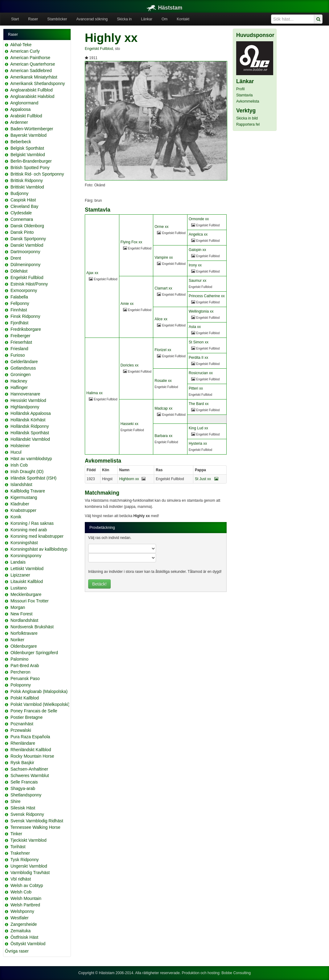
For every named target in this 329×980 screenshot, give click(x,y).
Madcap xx (163, 408)
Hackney (19, 381)
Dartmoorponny (25, 252)
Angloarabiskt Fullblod (31, 90)
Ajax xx (92, 273)
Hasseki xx (130, 424)
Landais (18, 562)
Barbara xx (163, 436)
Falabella (19, 297)
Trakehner (20, 853)
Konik (16, 517)
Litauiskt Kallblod (27, 581)
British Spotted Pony (30, 168)
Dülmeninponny (25, 265)
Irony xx (195, 265)
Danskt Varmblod (27, 245)
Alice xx (161, 319)
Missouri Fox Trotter (30, 601)
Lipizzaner (20, 575)
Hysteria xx (198, 443)
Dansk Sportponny (28, 239)
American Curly (25, 51)
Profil (240, 89)
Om (164, 19)
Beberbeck (21, 142)
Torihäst (18, 847)
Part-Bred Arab (25, 666)
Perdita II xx (198, 358)
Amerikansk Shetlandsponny (37, 83)
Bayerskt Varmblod (29, 135)
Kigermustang (24, 497)
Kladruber (20, 504)
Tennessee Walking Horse (35, 827)
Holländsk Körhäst (28, 420)
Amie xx (127, 304)
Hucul (16, 452)
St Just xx (207, 479)
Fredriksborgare (26, 329)
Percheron (21, 672)
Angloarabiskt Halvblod (32, 96)
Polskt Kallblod (25, 698)
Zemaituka (21, 931)
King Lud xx (198, 428)
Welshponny (22, 911)
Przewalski (21, 730)
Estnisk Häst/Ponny (29, 284)
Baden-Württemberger (32, 129)
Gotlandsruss (23, 368)
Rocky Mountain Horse (32, 756)
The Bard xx (199, 404)
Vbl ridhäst (21, 879)
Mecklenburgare (26, 594)
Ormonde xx (199, 219)
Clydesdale (21, 213)
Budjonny (19, 193)
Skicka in (124, 19)
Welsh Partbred (25, 905)
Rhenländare (23, 743)
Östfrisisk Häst (24, 937)
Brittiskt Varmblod (27, 187)
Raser (33, 19)
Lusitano (19, 588)
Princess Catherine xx (207, 296)
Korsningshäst (24, 543)
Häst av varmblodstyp (31, 459)
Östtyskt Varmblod (28, 944)
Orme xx (161, 227)
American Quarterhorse (33, 64)
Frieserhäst (21, 342)
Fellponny (20, 303)
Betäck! (99, 584)
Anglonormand (24, 103)
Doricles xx (130, 365)
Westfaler (20, 918)
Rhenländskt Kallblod (31, 750)
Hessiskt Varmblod (28, 400)
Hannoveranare (25, 394)
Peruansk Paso (25, 678)
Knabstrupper (23, 510)
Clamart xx (163, 288)
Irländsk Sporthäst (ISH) (33, 478)
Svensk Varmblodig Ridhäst (37, 821)
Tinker (16, 834)
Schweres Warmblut (30, 775)
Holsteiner (20, 446)
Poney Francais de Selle (34, 711)
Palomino (19, 659)
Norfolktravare (24, 633)
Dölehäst (19, 271)
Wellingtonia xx (201, 311)
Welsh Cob (21, 892)
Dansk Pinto (22, 232)
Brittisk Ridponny (27, 180)
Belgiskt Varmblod (28, 155)
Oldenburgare (24, 646)
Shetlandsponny (26, 795)
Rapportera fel (248, 124)
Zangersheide (24, 924)
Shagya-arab (23, 788)
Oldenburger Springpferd (34, 653)
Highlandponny (25, 407)
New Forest (22, 614)
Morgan (18, 607)
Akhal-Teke (21, 45)
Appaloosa (20, 109)
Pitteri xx (196, 388)
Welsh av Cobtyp (27, 885)
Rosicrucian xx (201, 373)
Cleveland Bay (24, 206)
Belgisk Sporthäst (27, 148)
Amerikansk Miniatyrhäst (34, 77)
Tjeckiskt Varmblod (29, 840)
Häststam (165, 8)
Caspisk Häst (23, 200)
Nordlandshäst (24, 620)
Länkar (147, 19)
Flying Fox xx (132, 242)
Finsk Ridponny (25, 316)
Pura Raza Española (30, 737)
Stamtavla (244, 95)
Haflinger (19, 387)
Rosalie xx (163, 381)
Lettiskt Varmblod (27, 569)
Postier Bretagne (27, 717)
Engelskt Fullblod (27, 277)
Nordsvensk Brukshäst (32, 627)
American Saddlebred (31, 71)
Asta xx (195, 327)
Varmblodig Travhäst (30, 873)
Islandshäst (21, 484)
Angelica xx (198, 234)
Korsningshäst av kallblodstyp (39, 549)
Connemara (22, 219)
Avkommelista (248, 101)
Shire (16, 801)
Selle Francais (24, 782)
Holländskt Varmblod (30, 439)
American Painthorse (30, 58)
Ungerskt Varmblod (29, 866)
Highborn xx (129, 479)
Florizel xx (163, 350)
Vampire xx (164, 257)
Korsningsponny (26, 556)
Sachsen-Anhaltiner (29, 769)
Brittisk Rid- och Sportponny (37, 174)
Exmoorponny (24, 290)
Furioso (18, 355)
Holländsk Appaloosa (31, 413)
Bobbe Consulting (236, 973)
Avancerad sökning (92, 19)
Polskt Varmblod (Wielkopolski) (40, 704)
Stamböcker (57, 19)
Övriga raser (17, 951)
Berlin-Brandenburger (31, 161)
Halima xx (95, 393)
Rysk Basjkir (22, 763)
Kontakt (183, 19)
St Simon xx (199, 342)
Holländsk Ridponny (30, 426)
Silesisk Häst (23, 808)
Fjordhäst (19, 323)
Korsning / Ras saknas (32, 523)
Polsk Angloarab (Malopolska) (39, 691)
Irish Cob (19, 465)
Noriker (17, 640)
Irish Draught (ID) (27, 472)
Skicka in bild (247, 118)
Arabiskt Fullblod (26, 116)
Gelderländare (24, 362)
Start (15, 19)
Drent (16, 258)
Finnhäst (19, 310)
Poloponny (21, 685)
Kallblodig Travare (28, 491)
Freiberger (21, 336)
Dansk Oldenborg (27, 226)
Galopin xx (197, 250)
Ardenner (19, 122)
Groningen (21, 375)
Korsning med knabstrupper (37, 536)
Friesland (19, 349)
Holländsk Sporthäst (30, 433)
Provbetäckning (102, 528)
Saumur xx (197, 281)
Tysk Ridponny (25, 860)
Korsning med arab (29, 530)
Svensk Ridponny (27, 814)
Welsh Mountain (26, 898)
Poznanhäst (22, 724)
